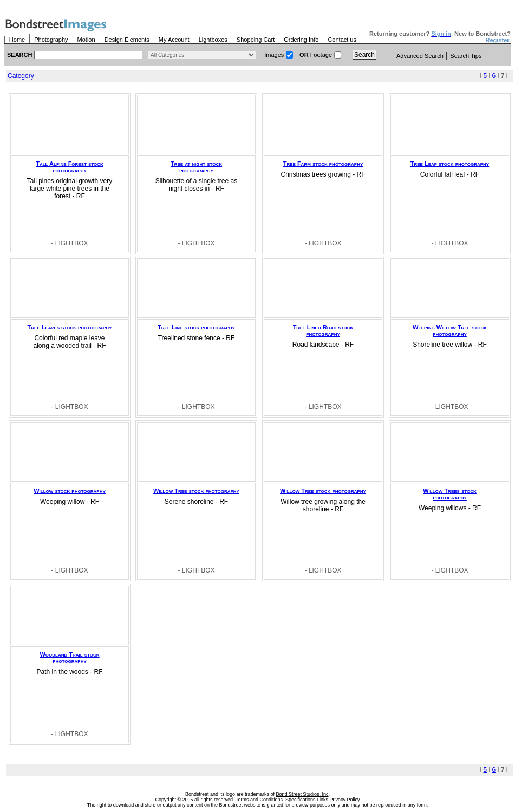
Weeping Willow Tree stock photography (450, 330)
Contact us (342, 40)
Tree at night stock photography (196, 167)
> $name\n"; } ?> (202, 55)
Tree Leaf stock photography (450, 164)
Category (21, 76)
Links (322, 800)
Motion (86, 40)
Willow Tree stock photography (196, 491)
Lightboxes (213, 40)
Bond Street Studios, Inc (302, 794)
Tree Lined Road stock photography (323, 330)
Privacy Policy (345, 800)
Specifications (301, 800)
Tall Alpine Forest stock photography (70, 167)
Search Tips (466, 56)
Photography (51, 40)
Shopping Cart (256, 40)
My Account (174, 40)
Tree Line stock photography (196, 327)
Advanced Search (420, 56)
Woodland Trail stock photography (69, 658)
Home (17, 40)
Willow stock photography (70, 491)
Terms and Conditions (259, 800)
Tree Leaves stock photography (70, 327)
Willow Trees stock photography (450, 494)
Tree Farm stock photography (323, 164)
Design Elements (127, 40)
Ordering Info (301, 40)
